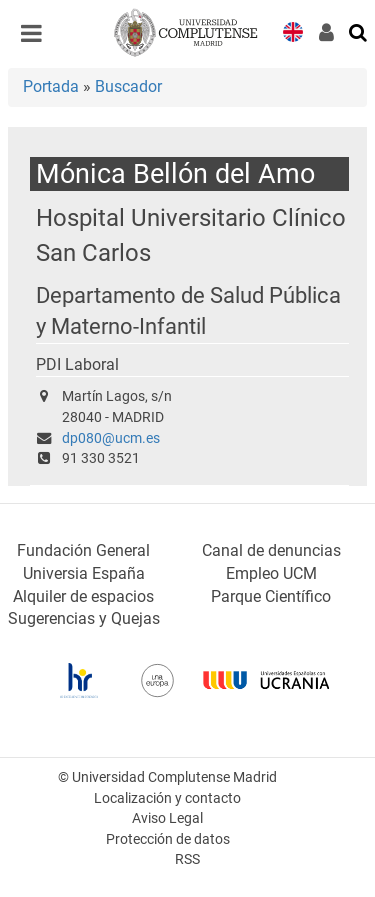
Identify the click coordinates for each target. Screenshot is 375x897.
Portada (51, 86)
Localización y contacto (167, 798)
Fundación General (83, 550)
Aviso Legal (167, 818)
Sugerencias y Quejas (84, 618)
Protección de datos (168, 839)
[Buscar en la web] (359, 31)
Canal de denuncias (271, 550)
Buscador (128, 86)
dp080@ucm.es (111, 438)
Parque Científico (271, 596)
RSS (187, 859)
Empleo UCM (271, 573)
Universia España (84, 573)
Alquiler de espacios (83, 596)
